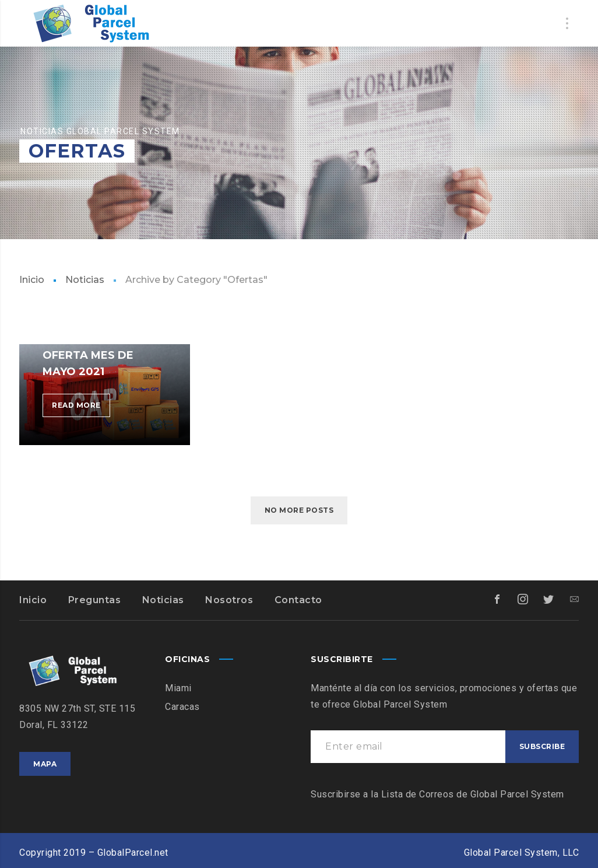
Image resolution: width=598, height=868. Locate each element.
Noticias (85, 280)
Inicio (32, 280)
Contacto (298, 600)
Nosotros (229, 600)
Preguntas (95, 600)
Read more (81, 407)
